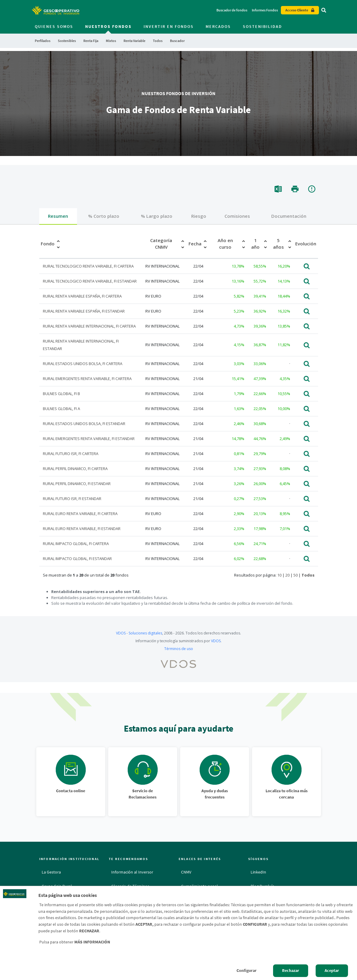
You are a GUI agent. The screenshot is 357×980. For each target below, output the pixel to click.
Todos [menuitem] (158, 41)
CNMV (186, 872)
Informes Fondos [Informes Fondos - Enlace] (265, 10)
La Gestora (51, 872)
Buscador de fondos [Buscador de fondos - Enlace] (232, 10)
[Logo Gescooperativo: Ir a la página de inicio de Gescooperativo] (55, 10)
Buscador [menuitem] (177, 41)
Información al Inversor (132, 872)
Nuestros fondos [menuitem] (108, 26)
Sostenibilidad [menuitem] (262, 26)
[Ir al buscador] (324, 10)
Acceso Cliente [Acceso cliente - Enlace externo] (297, 10)
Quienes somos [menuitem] (54, 26)
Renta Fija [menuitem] (91, 41)
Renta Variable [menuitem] (134, 41)
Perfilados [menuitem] (43, 41)
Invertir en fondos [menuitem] (169, 26)
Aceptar (332, 970)
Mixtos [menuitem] (111, 41)
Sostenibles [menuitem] (67, 41)
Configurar (247, 970)
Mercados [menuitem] (218, 26)
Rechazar (291, 970)
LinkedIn (258, 872)
